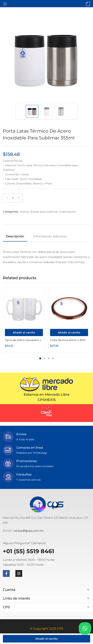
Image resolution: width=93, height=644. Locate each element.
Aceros (24, 212)
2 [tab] (44, 358)
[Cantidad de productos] (13, 198)
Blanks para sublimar (44, 212)
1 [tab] (40, 358)
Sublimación (68, 212)
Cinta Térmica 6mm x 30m (68, 340)
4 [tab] (53, 358)
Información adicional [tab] (50, 236)
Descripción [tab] (15, 236)
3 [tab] (49, 358)
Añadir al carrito (46, 639)
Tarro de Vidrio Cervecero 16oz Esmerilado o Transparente (24, 340)
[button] (87, 4)
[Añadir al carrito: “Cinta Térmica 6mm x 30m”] (69, 332)
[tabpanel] (24, 320)
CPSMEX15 (47, 400)
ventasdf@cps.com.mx (28, 531)
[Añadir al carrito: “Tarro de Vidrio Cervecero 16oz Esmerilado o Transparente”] (24, 332)
